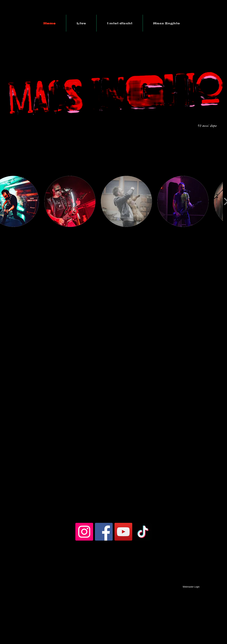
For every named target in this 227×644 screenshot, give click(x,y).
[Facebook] (104, 532)
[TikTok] (143, 532)
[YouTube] (123, 532)
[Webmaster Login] (191, 587)
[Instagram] (84, 532)
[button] (70, 201)
